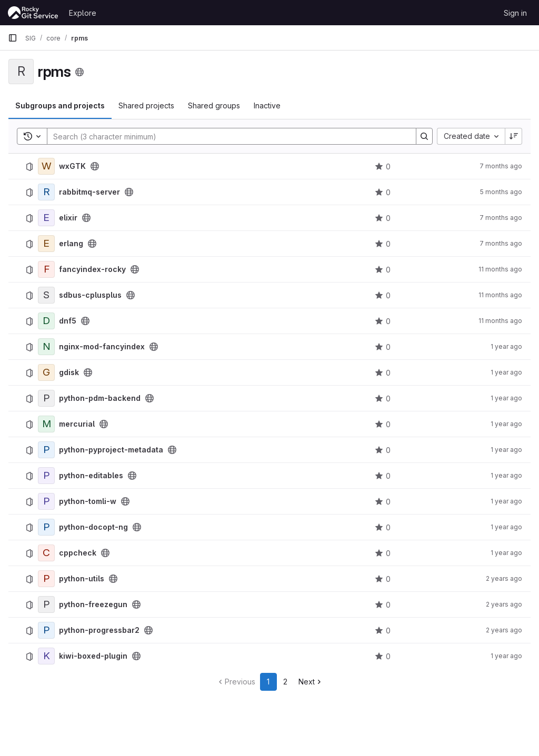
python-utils (82, 579)
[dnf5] (46, 321)
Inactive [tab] (267, 105)
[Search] (226, 136)
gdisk (69, 372)
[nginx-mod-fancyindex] (46, 347)
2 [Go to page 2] (285, 682)
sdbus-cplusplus (90, 295)
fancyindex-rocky (92, 269)
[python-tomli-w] (46, 501)
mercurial (77, 424)
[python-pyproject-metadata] (46, 450)
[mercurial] (46, 424)
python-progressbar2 (99, 630)
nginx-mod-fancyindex (102, 347)
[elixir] (46, 218)
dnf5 (68, 321)
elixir (68, 218)
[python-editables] (46, 476)
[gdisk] (46, 372)
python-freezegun (93, 604)
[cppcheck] (46, 553)
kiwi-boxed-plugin (93, 656)
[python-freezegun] (46, 604)
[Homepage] (33, 13)
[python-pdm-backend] (46, 398)
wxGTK (72, 166)
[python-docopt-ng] (46, 527)
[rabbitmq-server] (46, 192)
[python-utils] (46, 579)
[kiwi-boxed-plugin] (46, 656)
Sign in (515, 13)
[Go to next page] (311, 682)
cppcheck (78, 553)
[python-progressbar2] (46, 630)
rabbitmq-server (89, 192)
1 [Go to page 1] (268, 682)
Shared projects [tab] (146, 105)
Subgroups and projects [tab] (60, 105)
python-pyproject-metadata (111, 450)
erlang (71, 244)
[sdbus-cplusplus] (46, 295)
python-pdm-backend (100, 398)
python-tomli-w (88, 501)
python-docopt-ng (93, 527)
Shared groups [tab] (214, 105)
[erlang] (46, 244)
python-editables (91, 476)
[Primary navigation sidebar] (13, 38)
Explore (83, 13)
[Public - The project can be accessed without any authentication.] (95, 166)
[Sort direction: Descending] (514, 136)
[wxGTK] (46, 166)
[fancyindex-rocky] (46, 269)
